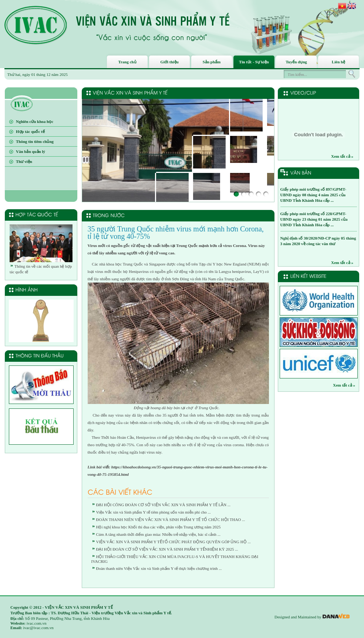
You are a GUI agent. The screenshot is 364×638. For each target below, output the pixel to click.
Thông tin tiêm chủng (35, 141)
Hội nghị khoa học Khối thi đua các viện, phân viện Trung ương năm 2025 (159, 527)
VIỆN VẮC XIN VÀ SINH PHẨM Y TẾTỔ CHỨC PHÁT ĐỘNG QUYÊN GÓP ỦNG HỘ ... (173, 542)
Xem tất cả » (342, 156)
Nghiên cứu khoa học (35, 121)
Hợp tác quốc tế (30, 131)
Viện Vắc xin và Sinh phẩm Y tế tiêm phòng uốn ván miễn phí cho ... (154, 512)
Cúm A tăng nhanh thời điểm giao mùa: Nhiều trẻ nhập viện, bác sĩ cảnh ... (159, 534)
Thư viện (24, 161)
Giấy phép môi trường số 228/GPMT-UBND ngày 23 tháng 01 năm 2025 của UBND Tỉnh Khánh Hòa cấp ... (314, 219)
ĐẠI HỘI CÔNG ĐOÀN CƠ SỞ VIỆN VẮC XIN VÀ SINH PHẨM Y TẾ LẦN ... (164, 505)
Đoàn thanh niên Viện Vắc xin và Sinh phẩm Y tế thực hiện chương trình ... (159, 568)
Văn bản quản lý (31, 151)
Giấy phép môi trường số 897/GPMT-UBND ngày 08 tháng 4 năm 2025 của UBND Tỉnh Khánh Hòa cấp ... (313, 195)
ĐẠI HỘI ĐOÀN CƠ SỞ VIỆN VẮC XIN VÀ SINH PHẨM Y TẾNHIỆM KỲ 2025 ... (167, 549)
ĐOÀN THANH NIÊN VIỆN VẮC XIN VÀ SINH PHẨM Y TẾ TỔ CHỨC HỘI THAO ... (171, 520)
